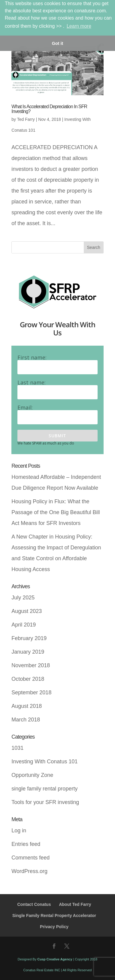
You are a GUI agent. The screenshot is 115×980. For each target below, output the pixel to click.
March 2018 (26, 720)
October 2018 (28, 679)
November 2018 (31, 665)
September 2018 (31, 693)
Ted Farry (26, 119)
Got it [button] (58, 43)
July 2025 (23, 598)
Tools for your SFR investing (45, 802)
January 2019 (28, 652)
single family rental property (44, 789)
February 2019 (29, 638)
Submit (57, 436)
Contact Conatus (34, 904)
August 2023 (27, 611)
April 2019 (24, 625)
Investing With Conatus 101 (44, 762)
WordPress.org (29, 871)
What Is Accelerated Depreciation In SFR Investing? (49, 109)
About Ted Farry (75, 904)
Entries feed (26, 844)
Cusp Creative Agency (55, 959)
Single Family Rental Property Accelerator (54, 916)
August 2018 (27, 706)
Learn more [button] (79, 26)
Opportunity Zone (32, 775)
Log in (19, 831)
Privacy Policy (54, 927)
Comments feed (30, 858)
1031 (17, 748)
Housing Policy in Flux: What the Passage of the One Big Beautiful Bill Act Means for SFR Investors (56, 512)
